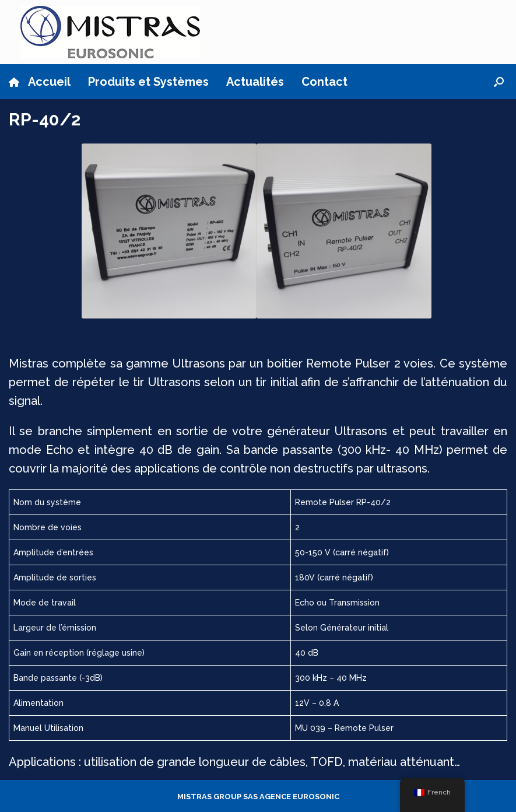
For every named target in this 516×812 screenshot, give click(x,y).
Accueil (40, 82)
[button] (499, 82)
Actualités (255, 82)
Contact (324, 82)
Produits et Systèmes (148, 82)
